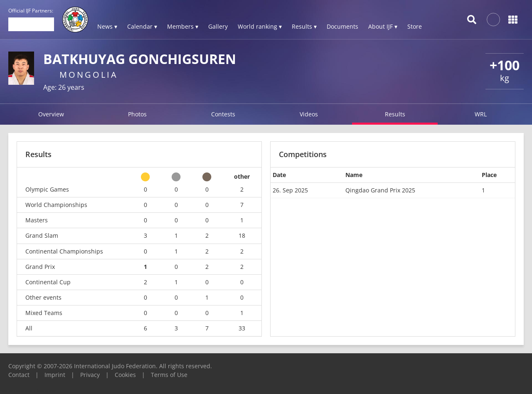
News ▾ (107, 26)
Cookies (125, 375)
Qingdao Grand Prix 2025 (380, 190)
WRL (481, 114)
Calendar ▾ (142, 26)
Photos (137, 114)
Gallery (218, 26)
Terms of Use (169, 375)
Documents (342, 26)
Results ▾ (304, 26)
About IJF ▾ (383, 26)
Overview (51, 114)
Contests (223, 114)
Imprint (55, 375)
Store (415, 26)
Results (395, 114)
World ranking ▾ (260, 26)
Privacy (90, 375)
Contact (19, 375)
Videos (309, 114)
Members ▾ (183, 26)
